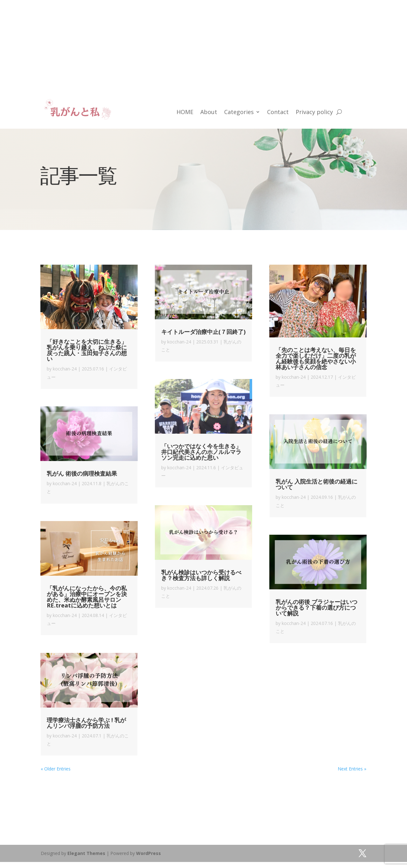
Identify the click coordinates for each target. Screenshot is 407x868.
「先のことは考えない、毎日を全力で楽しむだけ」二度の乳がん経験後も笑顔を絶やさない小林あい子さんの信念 (316, 358)
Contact (278, 113)
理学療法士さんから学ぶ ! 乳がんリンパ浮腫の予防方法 (86, 723)
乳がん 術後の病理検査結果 (82, 473)
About (209, 113)
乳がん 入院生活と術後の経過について (317, 484)
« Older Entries (56, 769)
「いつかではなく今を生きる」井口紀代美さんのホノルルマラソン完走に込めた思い (201, 452)
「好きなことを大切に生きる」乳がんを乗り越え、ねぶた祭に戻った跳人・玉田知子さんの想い (87, 350)
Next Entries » (352, 769)
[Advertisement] (191, 44)
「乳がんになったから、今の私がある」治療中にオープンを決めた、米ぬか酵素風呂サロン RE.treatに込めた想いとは (87, 597)
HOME (185, 113)
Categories (239, 113)
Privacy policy (314, 113)
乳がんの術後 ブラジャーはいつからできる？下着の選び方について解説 (317, 607)
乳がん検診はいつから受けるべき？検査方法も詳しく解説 (201, 575)
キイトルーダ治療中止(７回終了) (203, 332)
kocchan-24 (65, 369)
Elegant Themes (86, 853)
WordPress (148, 853)
